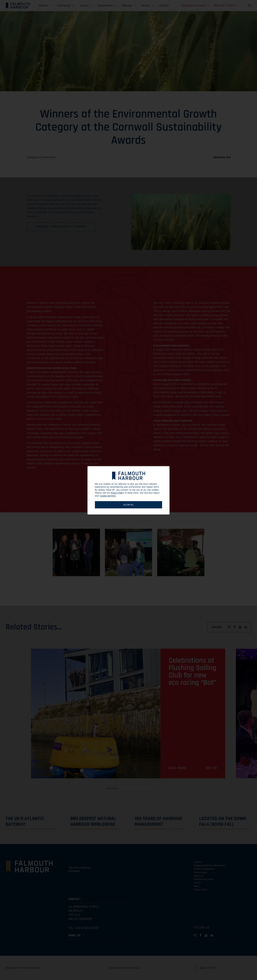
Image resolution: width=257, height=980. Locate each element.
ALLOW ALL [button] (129, 505)
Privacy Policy (117, 493)
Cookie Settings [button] (108, 496)
